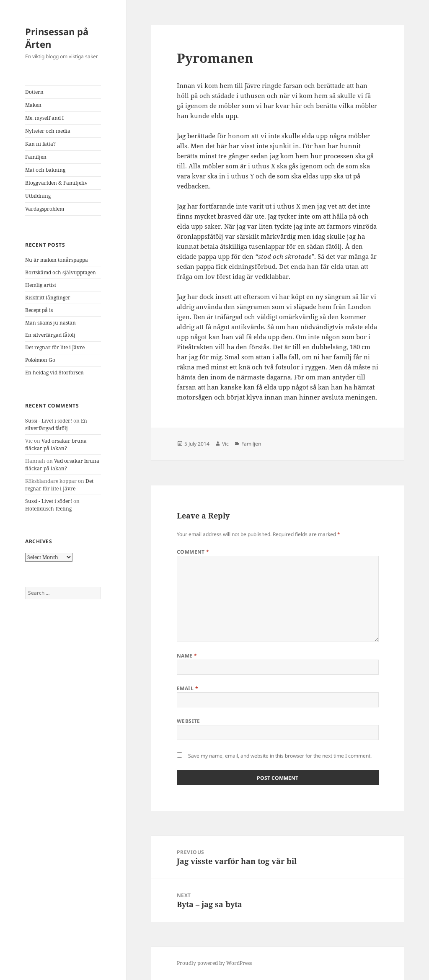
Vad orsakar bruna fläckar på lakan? (56, 445)
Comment (193, 552)
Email (187, 688)
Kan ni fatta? (40, 144)
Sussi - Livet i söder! (49, 421)
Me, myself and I (44, 118)
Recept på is (39, 310)
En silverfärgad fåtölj (50, 335)
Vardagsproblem (45, 209)
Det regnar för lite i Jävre (55, 347)
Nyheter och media (48, 131)
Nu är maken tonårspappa (57, 260)
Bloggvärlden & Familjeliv (56, 183)
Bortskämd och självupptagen (61, 272)
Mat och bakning (45, 170)
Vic (225, 444)
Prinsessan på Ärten (57, 38)
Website (189, 721)
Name (187, 656)
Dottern (34, 92)
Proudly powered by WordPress (214, 963)
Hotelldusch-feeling (48, 509)
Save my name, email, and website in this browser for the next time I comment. (280, 756)
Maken (33, 105)
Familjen (36, 157)
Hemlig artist (41, 285)
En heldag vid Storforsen (54, 373)
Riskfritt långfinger (48, 298)
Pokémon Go (40, 360)
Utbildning (38, 196)
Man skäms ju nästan (50, 323)
